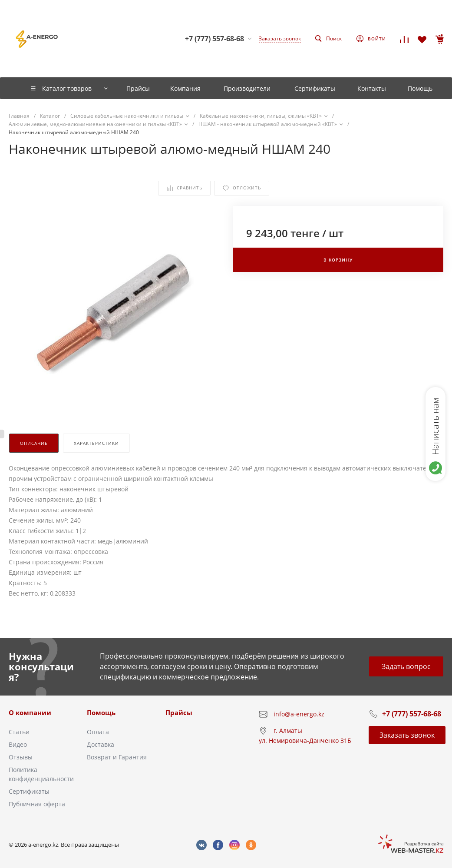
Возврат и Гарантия (117, 757)
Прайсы (179, 712)
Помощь (101, 712)
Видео (18, 744)
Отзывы (21, 757)
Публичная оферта (37, 804)
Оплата (98, 732)
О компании (30, 712)
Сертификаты (29, 791)
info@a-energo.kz (299, 714)
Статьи (19, 732)
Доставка (101, 744)
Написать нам (435, 426)
